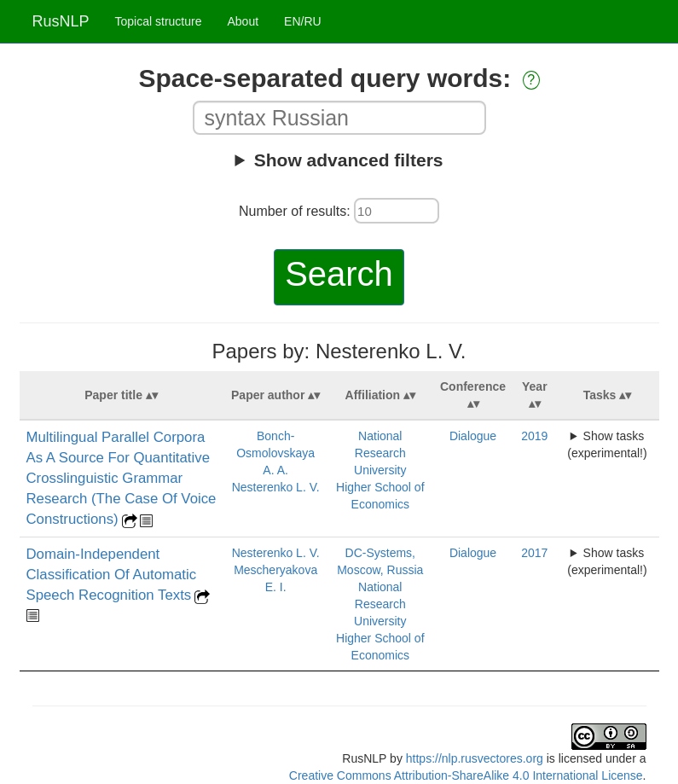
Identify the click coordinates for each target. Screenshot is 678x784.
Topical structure (159, 21)
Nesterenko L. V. (276, 487)
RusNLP (61, 21)
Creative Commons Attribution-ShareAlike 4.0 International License (466, 775)
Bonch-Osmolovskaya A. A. (275, 453)
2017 (534, 553)
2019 (534, 436)
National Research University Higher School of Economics (380, 470)
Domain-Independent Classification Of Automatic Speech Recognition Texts (112, 575)
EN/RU (303, 21)
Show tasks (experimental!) (607, 444)
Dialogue (473, 436)
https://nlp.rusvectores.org (475, 758)
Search (339, 274)
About (243, 21)
